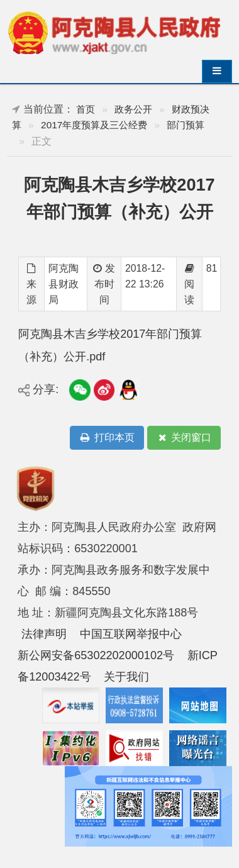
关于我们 (126, 677)
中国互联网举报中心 (131, 634)
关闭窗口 (184, 438)
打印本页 (107, 438)
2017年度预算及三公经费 (94, 125)
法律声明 (44, 634)
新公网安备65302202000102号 (96, 655)
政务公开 (133, 109)
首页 (86, 109)
